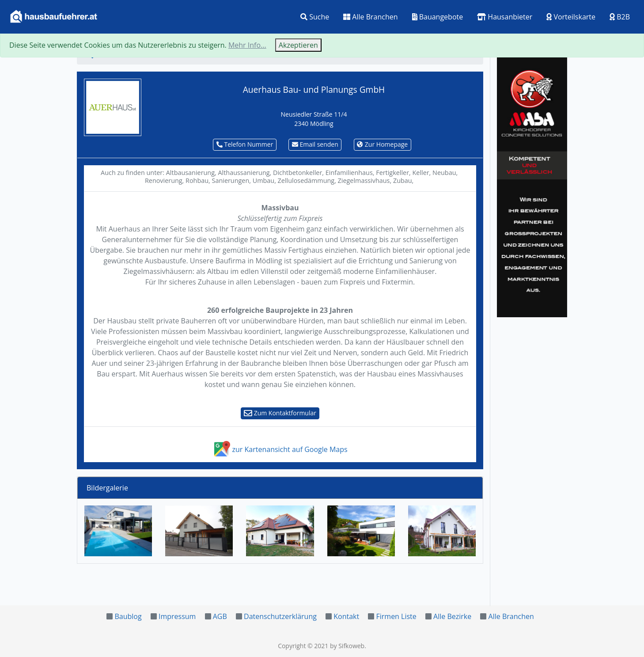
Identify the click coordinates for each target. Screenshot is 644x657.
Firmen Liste (396, 616)
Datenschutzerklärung (280, 616)
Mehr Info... (247, 45)
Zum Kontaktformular (280, 413)
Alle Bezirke (452, 616)
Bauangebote (438, 17)
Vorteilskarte (571, 17)
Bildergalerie (107, 488)
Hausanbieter (505, 17)
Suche (315, 17)
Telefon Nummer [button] (245, 144)
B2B (620, 17)
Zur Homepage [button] (382, 144)
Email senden (315, 144)
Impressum (177, 616)
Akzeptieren (298, 45)
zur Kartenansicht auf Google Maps (280, 449)
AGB (220, 616)
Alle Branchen (370, 17)
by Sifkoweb (347, 646)
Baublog (128, 616)
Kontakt (346, 616)
